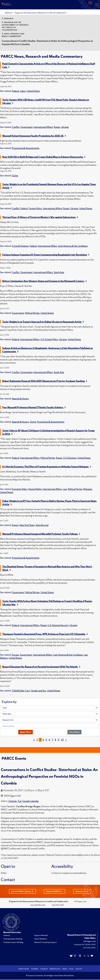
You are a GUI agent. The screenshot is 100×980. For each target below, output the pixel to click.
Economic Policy (20, 489)
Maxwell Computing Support (45, 943)
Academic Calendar (24, 969)
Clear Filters (75, 732)
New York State (27, 525)
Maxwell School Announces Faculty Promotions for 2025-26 (34, 136)
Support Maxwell (41, 936)
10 (62, 740)
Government (26, 127)
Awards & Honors (20, 399)
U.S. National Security (58, 625)
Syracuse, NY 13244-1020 (85, 945)
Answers (7, 936)
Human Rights (35, 489)
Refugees (88, 489)
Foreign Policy (35, 208)
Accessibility (35, 969)
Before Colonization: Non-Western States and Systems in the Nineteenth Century (45, 281)
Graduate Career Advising (13, 943)
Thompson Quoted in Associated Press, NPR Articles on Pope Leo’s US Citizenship (45, 634)
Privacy (71, 969)
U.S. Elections (70, 458)
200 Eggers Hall (89, 942)
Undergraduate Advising (13, 939)
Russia (57, 127)
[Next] (66, 740)
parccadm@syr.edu (38, 905)
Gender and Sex (38, 691)
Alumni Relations (41, 939)
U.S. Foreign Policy (49, 339)
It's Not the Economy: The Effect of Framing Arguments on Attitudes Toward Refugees (47, 467)
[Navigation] (90, 4)
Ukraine (65, 127)
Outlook (13, 801)
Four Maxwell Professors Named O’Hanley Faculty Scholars (34, 407)
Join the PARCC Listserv (22, 891)
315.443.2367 (58, 905)
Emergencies (44, 969)
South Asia (59, 272)
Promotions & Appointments (26, 148)
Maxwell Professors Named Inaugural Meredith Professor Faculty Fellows (41, 534)
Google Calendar (31, 801)
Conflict (16, 127)
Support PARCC (55, 891)
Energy (15, 525)
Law (65, 489)
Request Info (83, 891)
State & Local (42, 525)
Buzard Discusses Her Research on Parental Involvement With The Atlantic (41, 667)
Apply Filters (25, 732)
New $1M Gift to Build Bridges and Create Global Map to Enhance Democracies (44, 157)
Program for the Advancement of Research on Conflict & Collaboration (40, 13)
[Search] (97, 4)
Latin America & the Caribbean (73, 246)
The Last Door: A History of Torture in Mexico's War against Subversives (40, 217)
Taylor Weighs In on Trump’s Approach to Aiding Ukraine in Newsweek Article (43, 322)
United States (33, 91)
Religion (4, 658)
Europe (15, 655)
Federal (16, 91)
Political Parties (32, 313)
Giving (15, 176)
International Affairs (43, 127)
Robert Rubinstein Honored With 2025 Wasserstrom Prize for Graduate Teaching (45, 381)
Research (9, 13)
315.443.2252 (89, 948)
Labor (23, 91)
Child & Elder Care (21, 691)
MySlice (65, 969)
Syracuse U (79, 969)
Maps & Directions (55, 969)
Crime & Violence (20, 246)
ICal (20, 801)
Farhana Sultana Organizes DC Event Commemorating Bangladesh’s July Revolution (46, 255)
